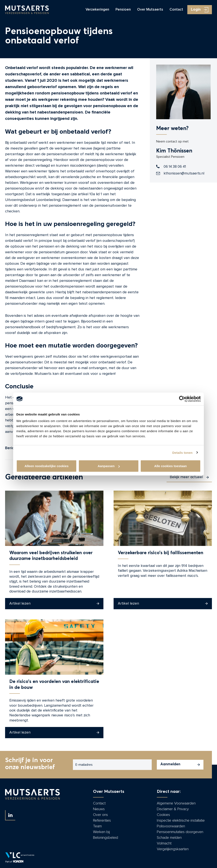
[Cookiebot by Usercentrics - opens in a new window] (182, 399)
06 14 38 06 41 (175, 167)
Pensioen (123, 10)
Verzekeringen (97, 10)
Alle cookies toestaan (170, 466)
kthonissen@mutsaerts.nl (184, 173)
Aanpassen (109, 466)
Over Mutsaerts (150, 10)
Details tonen (182, 452)
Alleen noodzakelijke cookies (47, 466)
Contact (176, 10)
